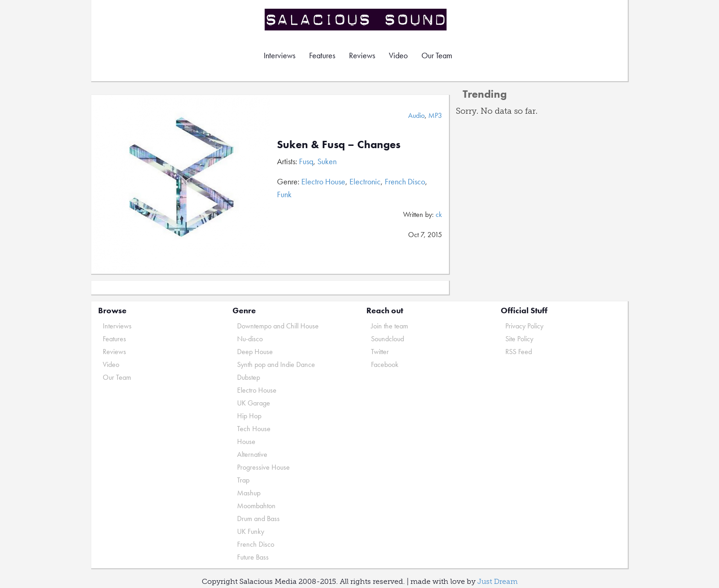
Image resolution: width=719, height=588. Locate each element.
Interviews (279, 55)
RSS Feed (519, 352)
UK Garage (254, 403)
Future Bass (253, 557)
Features (322, 55)
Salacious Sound (356, 19)
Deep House (255, 352)
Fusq (306, 161)
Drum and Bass (258, 519)
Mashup (249, 493)
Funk (284, 194)
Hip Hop (249, 416)
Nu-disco (250, 339)
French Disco (405, 181)
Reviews (362, 55)
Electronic (365, 181)
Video (398, 55)
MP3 (435, 115)
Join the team (390, 326)
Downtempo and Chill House (278, 326)
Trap (243, 480)
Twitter (380, 352)
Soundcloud (387, 339)
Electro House (323, 181)
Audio (416, 115)
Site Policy (519, 339)
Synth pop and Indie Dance (276, 364)
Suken (327, 161)
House (246, 441)
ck (439, 214)
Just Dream (498, 581)
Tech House (254, 429)
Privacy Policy (524, 326)
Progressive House (263, 467)
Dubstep (249, 377)
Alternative (252, 454)
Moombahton (256, 506)
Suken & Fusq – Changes (339, 144)
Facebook (385, 364)
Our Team (437, 55)
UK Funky (251, 531)
